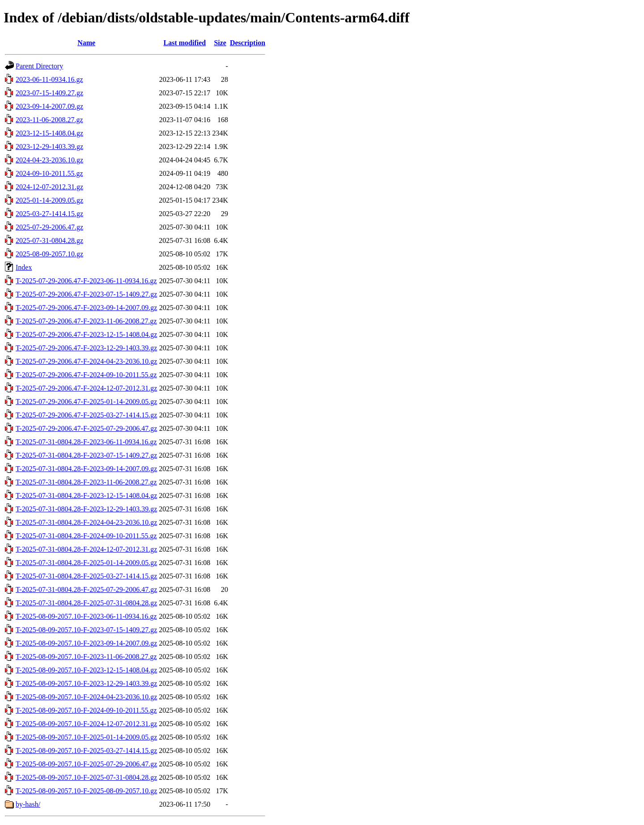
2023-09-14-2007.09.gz (49, 106)
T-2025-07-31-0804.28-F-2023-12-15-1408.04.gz (86, 495)
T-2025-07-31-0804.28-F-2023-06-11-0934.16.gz (86, 442)
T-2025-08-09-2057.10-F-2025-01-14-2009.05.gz (86, 737)
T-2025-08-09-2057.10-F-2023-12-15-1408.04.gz (86, 670)
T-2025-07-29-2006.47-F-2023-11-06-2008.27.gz (86, 321)
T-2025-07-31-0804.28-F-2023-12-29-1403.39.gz (86, 509)
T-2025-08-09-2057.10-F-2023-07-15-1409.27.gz (86, 630)
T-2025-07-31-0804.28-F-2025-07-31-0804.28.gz (86, 603)
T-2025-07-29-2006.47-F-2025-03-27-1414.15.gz (86, 415)
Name (86, 43)
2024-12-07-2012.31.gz (49, 187)
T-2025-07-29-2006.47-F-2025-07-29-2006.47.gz (86, 428)
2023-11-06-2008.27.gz (49, 120)
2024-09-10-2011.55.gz (49, 173)
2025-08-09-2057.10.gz (49, 254)
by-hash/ (28, 804)
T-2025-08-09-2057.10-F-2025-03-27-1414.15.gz (86, 751)
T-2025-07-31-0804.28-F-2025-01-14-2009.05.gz (86, 563)
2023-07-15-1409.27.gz (49, 93)
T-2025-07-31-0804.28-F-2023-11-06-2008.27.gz (86, 482)
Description (248, 43)
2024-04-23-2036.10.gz (49, 160)
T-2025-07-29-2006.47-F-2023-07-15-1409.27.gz (86, 294)
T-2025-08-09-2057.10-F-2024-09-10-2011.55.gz (86, 710)
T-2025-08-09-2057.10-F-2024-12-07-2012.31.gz (86, 724)
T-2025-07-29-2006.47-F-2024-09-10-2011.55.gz (86, 375)
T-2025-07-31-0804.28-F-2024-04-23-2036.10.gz (86, 522)
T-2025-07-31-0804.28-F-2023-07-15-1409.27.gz (86, 455)
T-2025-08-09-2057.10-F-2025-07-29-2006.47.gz (86, 764)
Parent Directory (39, 66)
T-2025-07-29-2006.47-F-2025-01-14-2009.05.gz (86, 402)
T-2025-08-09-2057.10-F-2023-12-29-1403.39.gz (86, 683)
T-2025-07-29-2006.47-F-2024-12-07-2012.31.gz (86, 388)
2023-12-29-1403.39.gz (49, 147)
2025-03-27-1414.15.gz (49, 214)
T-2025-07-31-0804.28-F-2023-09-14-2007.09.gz (86, 469)
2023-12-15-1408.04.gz (49, 133)
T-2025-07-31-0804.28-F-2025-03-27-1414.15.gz (86, 576)
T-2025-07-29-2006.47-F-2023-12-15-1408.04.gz (86, 334)
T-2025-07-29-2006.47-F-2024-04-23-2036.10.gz (86, 361)
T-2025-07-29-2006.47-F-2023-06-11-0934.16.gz (86, 281)
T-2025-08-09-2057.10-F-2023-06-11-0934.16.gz (86, 616)
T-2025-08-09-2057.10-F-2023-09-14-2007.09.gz (86, 643)
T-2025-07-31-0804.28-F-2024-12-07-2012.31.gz (86, 549)
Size (220, 43)
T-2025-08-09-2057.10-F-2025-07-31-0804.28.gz (86, 777)
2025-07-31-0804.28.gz (49, 240)
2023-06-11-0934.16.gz (49, 79)
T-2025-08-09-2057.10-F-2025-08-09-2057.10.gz (86, 791)
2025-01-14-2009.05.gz (49, 200)
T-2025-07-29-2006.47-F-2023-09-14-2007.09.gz (86, 308)
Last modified (184, 43)
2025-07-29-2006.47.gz (49, 227)
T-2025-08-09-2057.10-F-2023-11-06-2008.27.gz (86, 657)
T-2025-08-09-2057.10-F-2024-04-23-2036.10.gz (86, 697)
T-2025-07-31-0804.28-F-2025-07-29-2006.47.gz (86, 589)
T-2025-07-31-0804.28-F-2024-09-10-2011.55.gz (86, 536)
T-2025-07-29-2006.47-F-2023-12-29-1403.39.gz (86, 348)
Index (24, 267)
